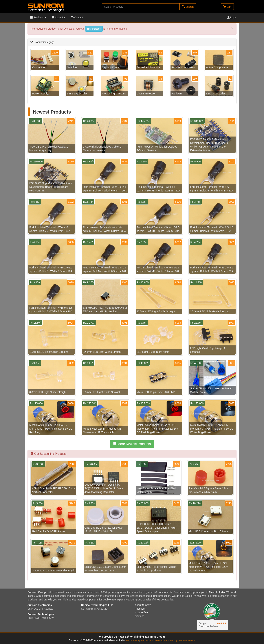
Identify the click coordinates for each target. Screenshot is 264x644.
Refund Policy (132, 641)
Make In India (217, 592)
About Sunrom (143, 605)
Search (188, 7)
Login (232, 17)
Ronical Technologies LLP (97, 605)
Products (38, 17)
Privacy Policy (170, 641)
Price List (140, 609)
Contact (77, 17)
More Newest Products (132, 444)
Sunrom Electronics (40, 605)
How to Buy (141, 612)
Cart (227, 7)
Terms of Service (187, 641)
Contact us (94, 29)
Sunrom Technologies (41, 614)
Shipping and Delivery (151, 641)
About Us (59, 17)
